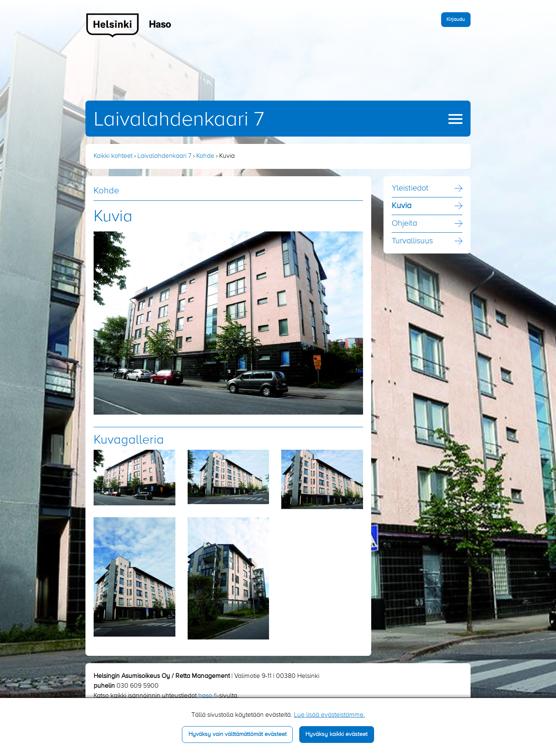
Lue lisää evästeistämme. (330, 715)
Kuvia (401, 206)
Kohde (205, 156)
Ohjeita (404, 224)
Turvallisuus (412, 241)
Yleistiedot (410, 188)
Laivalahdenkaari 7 (179, 120)
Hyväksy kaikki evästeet (336, 734)
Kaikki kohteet (113, 156)
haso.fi (208, 696)
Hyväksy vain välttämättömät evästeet (238, 734)
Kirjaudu (456, 19)
